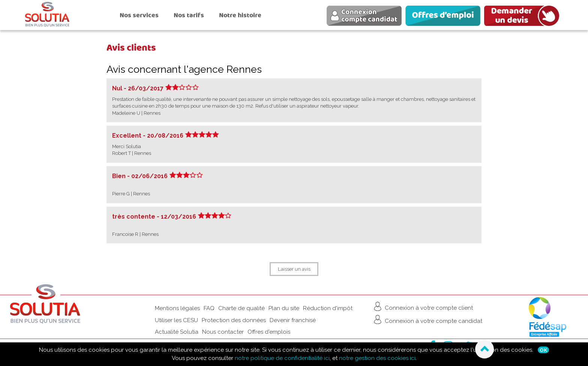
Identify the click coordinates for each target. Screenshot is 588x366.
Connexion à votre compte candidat (427, 319)
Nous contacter (223, 332)
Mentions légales (177, 308)
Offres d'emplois (269, 332)
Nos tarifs (189, 15)
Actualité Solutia (177, 332)
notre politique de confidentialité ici (282, 358)
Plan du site (284, 308)
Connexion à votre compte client (422, 306)
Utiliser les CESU (176, 320)
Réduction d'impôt (328, 308)
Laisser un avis (294, 269)
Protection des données (234, 320)
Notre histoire (240, 15)
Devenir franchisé (293, 320)
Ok (543, 350)
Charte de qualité (241, 308)
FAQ (209, 308)
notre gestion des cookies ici (377, 358)
